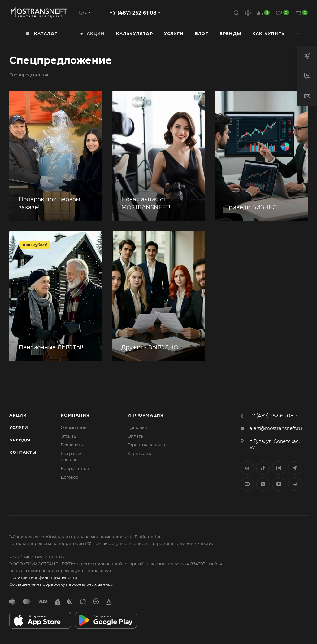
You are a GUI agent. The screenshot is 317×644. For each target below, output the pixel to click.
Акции (18, 415)
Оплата (135, 436)
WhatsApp (263, 484)
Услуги (19, 427)
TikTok (295, 484)
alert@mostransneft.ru (276, 428)
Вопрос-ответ (75, 468)
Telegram (295, 468)
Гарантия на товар (147, 445)
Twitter (263, 468)
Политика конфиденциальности (43, 577)
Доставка (137, 427)
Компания (75, 415)
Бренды (20, 440)
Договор (69, 477)
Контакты (23, 452)
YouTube (247, 484)
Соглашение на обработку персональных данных (61, 584)
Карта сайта (140, 453)
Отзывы (69, 436)
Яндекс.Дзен (279, 484)
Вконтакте (247, 468)
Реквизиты (72, 445)
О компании (74, 427)
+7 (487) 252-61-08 (133, 13)
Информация (146, 415)
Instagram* (279, 468)
